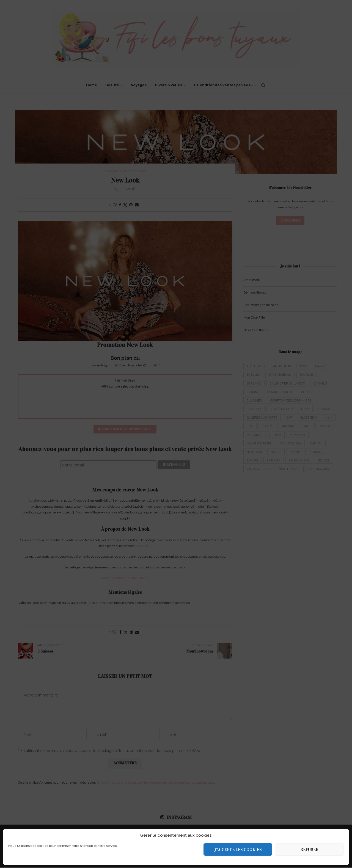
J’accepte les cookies (238, 850)
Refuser (309, 850)
